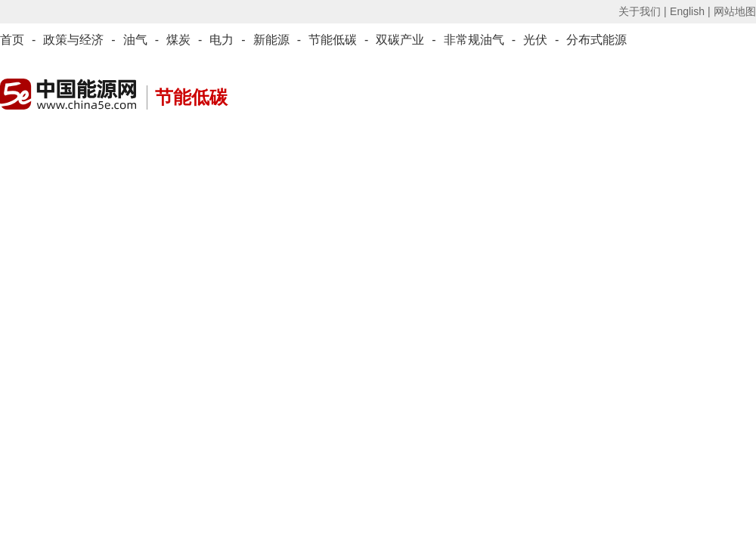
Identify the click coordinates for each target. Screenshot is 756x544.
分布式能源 (596, 40)
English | (690, 11)
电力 (222, 40)
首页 (12, 40)
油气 (135, 40)
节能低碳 (333, 40)
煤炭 (178, 40)
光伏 (535, 40)
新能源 (271, 40)
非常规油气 (474, 40)
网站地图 (735, 11)
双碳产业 (400, 40)
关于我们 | (643, 11)
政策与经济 (73, 40)
